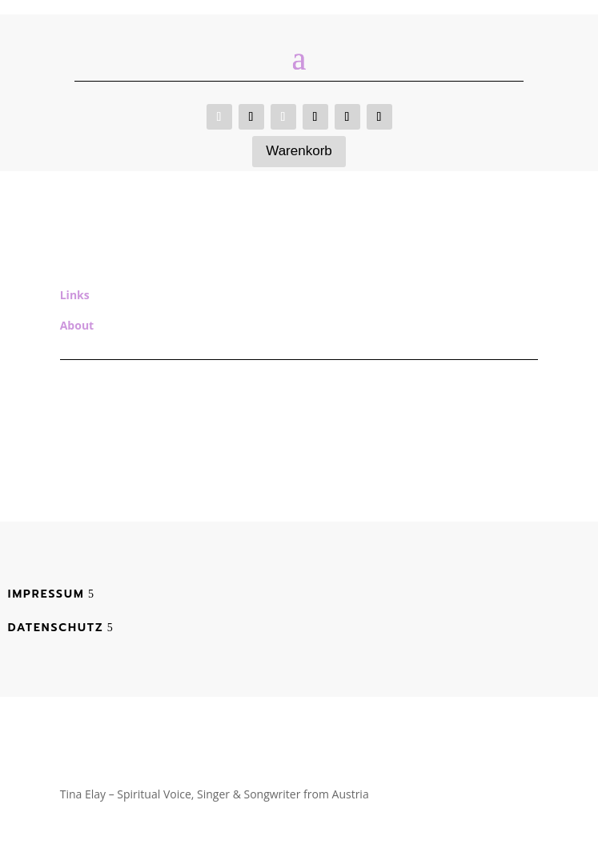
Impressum (46, 594)
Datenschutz (56, 628)
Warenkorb (299, 151)
